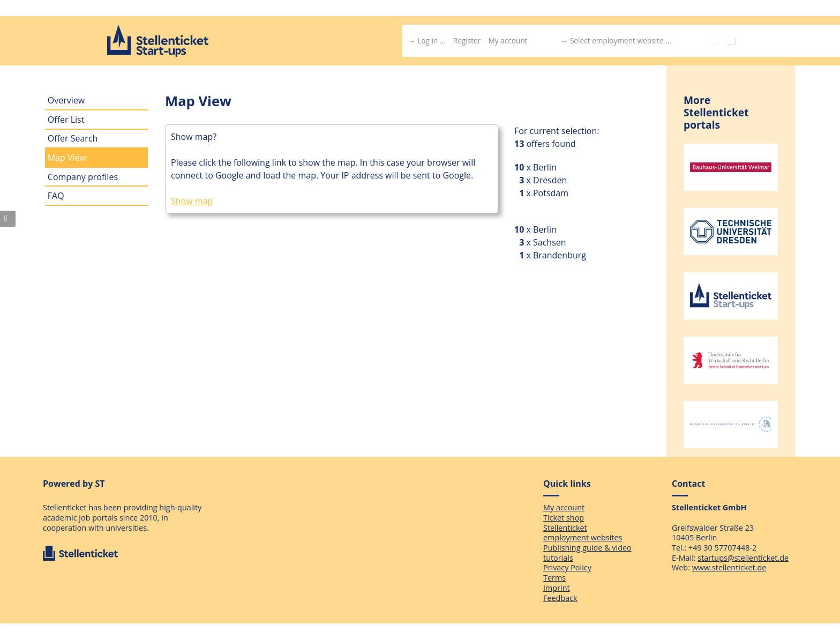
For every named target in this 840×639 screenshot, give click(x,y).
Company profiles (83, 177)
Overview (66, 100)
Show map (192, 201)
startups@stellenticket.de (743, 558)
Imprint (557, 588)
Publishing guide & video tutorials (587, 553)
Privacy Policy (567, 567)
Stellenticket (565, 528)
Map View (67, 158)
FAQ (56, 196)
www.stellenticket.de (729, 567)
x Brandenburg (555, 255)
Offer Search (73, 138)
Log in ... (432, 40)
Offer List (66, 120)
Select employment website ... (621, 40)
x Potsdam (546, 193)
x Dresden (545, 180)
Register (467, 40)
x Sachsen (545, 242)
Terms (554, 578)
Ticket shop (564, 518)
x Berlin (540, 167)
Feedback (560, 598)
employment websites (583, 537)
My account (508, 40)
